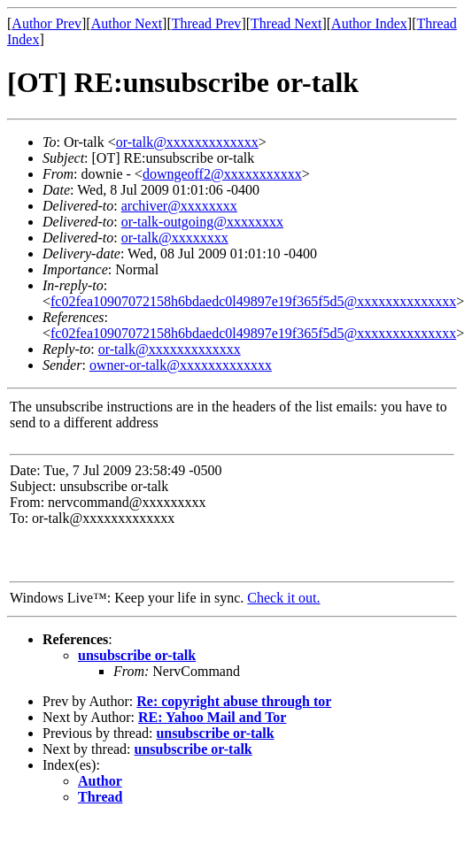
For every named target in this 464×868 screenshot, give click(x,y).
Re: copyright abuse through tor (234, 701)
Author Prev (46, 23)
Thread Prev (207, 23)
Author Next (127, 23)
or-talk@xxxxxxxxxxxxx (187, 142)
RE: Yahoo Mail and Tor (212, 717)
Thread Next (286, 23)
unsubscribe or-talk (137, 655)
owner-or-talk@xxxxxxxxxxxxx (181, 365)
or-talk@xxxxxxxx (175, 238)
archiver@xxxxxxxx (179, 206)
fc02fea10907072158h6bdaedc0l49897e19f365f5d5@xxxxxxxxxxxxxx (253, 301)
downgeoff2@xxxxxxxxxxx (222, 174)
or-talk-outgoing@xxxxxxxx (202, 222)
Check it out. (283, 598)
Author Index (369, 23)
